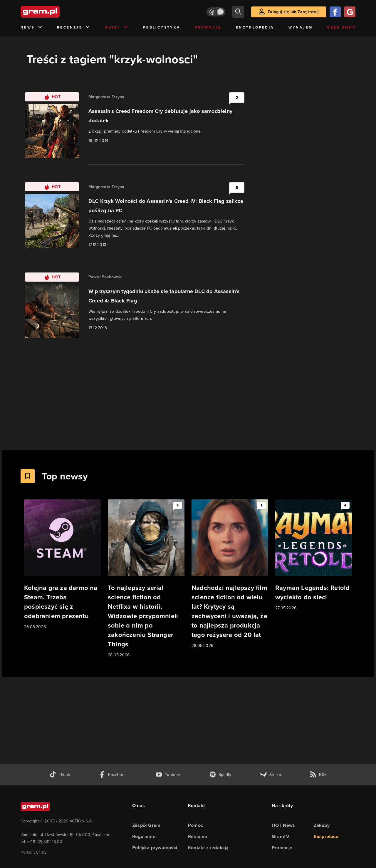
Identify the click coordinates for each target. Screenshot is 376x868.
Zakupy (322, 825)
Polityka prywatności (155, 848)
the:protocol (327, 836)
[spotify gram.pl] (220, 775)
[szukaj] (238, 12)
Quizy (117, 27)
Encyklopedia (255, 27)
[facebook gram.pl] (113, 775)
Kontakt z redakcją (208, 848)
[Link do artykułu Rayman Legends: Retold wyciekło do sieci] (314, 555)
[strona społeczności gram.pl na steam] (270, 775)
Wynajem (301, 27)
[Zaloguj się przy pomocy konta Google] (350, 12)
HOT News (283, 825)
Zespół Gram (146, 825)
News (32, 27)
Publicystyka (162, 27)
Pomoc (195, 825)
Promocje (208, 27)
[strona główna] (55, 12)
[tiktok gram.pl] (60, 775)
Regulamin (144, 836)
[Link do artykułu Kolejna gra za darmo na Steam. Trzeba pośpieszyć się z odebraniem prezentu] (62, 565)
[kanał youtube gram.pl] (168, 775)
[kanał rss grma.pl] (318, 775)
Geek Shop (341, 27)
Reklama (198, 836)
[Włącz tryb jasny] (216, 12)
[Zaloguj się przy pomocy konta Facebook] (335, 12)
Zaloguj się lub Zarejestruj (293, 12)
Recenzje (74, 27)
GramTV (281, 836)
